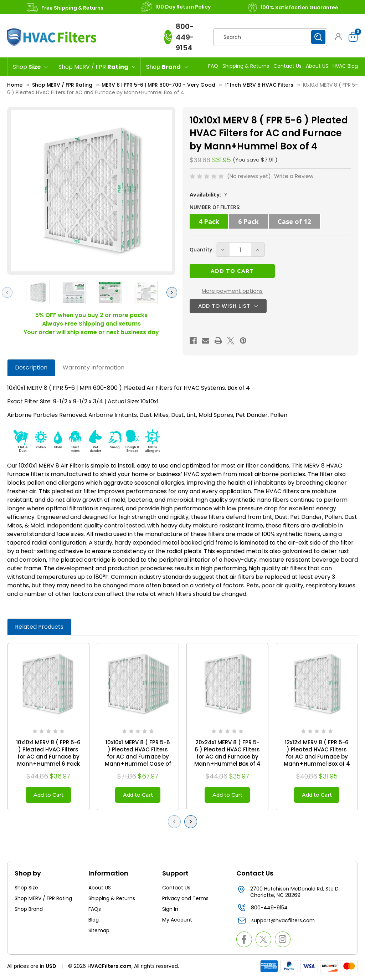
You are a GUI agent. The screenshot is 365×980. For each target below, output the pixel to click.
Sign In (170, 911)
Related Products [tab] (39, 627)
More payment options (232, 291)
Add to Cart (48, 796)
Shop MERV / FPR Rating (43, 900)
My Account (177, 922)
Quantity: (202, 249)
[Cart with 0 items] (351, 37)
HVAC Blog (345, 66)
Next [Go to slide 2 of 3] (174, 292)
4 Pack (209, 221)
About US (317, 66)
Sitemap (99, 933)
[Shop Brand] (167, 67)
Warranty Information (94, 367)
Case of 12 (294, 221)
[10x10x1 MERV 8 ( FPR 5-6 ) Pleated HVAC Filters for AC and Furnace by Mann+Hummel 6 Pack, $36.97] (48, 684)
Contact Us (287, 66)
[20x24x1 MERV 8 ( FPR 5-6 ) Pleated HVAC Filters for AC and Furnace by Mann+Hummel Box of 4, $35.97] (227, 684)
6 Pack (248, 221)
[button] (338, 37)
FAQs (95, 911)
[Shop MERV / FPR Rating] (97, 67)
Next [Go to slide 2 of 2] (192, 824)
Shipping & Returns (246, 66)
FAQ (213, 66)
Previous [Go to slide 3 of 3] (9, 292)
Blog (94, 922)
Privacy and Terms (185, 900)
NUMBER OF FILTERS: (215, 207)
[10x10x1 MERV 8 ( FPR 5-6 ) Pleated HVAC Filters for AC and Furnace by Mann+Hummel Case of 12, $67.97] (138, 684)
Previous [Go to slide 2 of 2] (176, 824)
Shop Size (26, 890)
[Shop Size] (30, 67)
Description (31, 367)
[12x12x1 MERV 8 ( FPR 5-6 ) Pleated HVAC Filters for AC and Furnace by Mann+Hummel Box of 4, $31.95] (317, 684)
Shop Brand (29, 911)
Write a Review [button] (294, 176)
